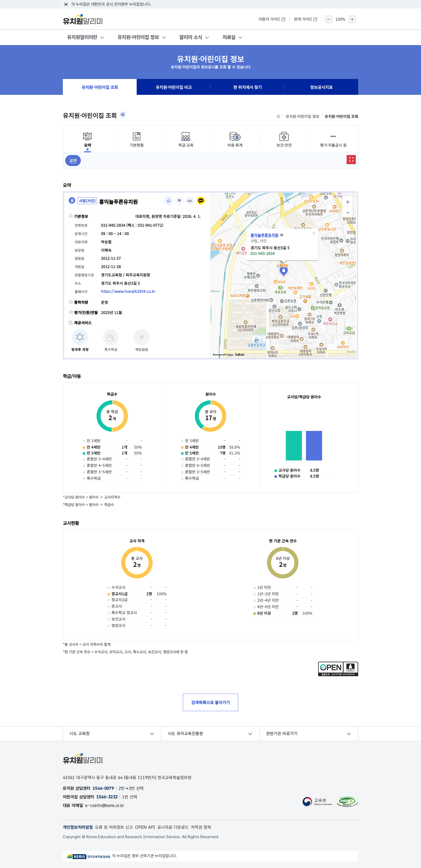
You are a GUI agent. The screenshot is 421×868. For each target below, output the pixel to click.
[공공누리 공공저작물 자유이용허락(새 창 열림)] (338, 675)
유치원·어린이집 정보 (138, 37)
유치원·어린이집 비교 (174, 87)
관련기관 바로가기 (282, 734)
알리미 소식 (191, 37)
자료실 (229, 37)
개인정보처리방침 (78, 827)
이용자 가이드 (272, 19)
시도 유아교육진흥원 (185, 734)
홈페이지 (169, 201)
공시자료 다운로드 (173, 827)
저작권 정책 (201, 827)
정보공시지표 (321, 87)
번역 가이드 (306, 19)
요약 (73, 160)
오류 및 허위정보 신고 (114, 827)
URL (190, 201)
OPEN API (145, 827)
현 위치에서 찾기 (248, 87)
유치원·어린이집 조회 (100, 87)
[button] (314, 233)
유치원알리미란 (82, 37)
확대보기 (351, 160)
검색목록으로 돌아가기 (210, 702)
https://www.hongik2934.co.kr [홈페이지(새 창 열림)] (128, 291)
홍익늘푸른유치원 (264, 235)
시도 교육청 (80, 734)
